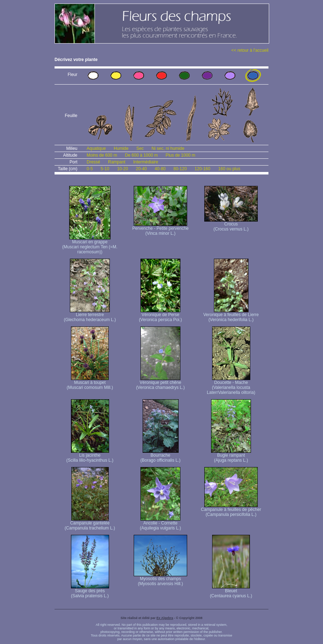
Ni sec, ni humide (168, 148)
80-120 (180, 169)
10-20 (122, 169)
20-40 (141, 169)
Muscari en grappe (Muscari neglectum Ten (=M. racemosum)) (90, 245)
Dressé (93, 162)
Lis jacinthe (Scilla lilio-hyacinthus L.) (90, 456)
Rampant (117, 162)
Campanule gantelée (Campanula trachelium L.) (90, 524)
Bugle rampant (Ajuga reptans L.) (231, 456)
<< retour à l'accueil (250, 50)
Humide (121, 148)
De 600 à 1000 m (141, 155)
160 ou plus (229, 169)
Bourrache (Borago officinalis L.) (161, 456)
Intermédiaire (146, 162)
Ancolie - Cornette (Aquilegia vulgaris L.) (160, 524)
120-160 (202, 169)
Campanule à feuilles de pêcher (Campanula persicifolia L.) (231, 510)
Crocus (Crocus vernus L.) (231, 225)
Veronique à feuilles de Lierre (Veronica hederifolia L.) (231, 315)
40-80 (160, 169)
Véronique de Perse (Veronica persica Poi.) (161, 315)
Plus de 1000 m (180, 155)
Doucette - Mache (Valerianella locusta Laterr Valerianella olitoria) (231, 386)
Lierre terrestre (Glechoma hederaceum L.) (90, 315)
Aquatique (96, 148)
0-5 (90, 169)
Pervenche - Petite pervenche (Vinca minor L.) (160, 229)
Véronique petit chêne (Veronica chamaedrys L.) (161, 383)
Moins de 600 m (102, 155)
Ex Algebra (165, 618)
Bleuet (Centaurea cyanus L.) (231, 591)
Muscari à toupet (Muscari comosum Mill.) (90, 383)
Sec (140, 148)
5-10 (105, 169)
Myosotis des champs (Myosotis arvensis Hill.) (160, 579)
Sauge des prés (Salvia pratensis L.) (90, 591)
